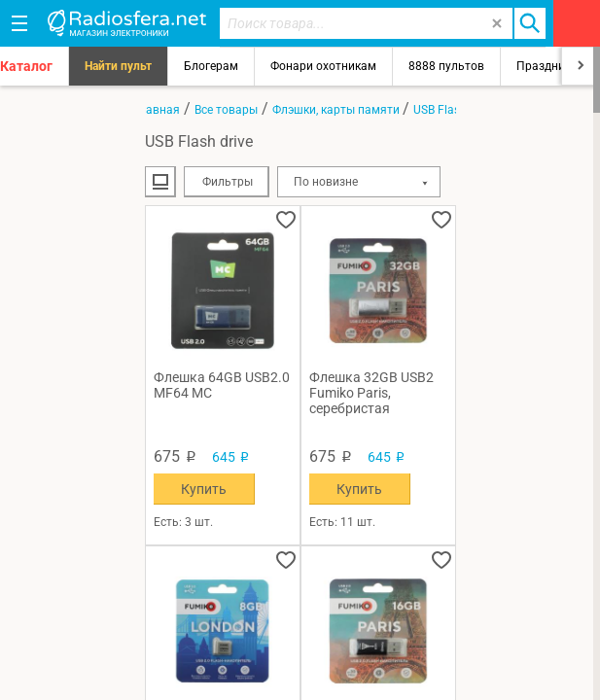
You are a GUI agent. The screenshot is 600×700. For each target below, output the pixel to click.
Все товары (226, 110)
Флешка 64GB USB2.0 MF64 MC (222, 385)
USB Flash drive (454, 110)
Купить (204, 489)
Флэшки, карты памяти (337, 110)
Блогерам (211, 66)
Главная (157, 110)
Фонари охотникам (323, 66)
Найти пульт (118, 66)
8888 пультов (446, 66)
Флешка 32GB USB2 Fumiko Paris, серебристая (371, 393)
